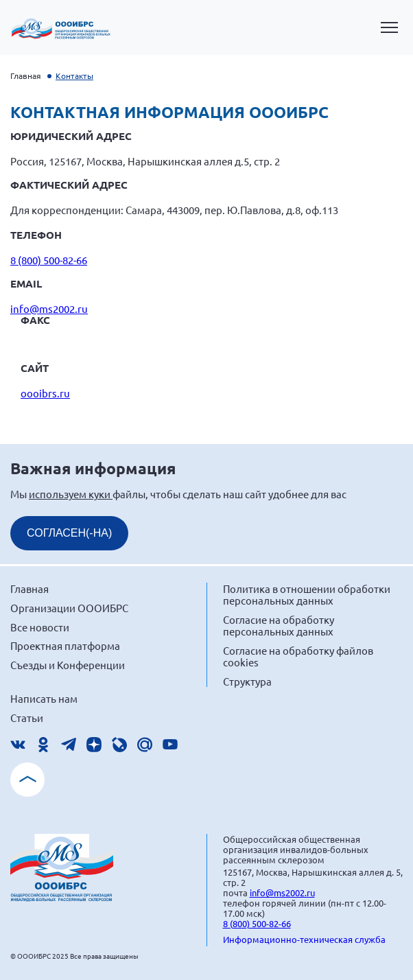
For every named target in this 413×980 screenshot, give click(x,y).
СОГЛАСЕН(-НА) (69, 533)
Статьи (27, 717)
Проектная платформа (65, 645)
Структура (247, 681)
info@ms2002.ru (49, 308)
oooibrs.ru (45, 393)
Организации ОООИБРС (69, 608)
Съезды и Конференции (68, 665)
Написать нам (44, 698)
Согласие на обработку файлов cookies (298, 656)
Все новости (40, 627)
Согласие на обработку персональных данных (279, 626)
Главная (26, 75)
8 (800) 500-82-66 (49, 260)
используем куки (71, 494)
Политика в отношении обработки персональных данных (307, 595)
